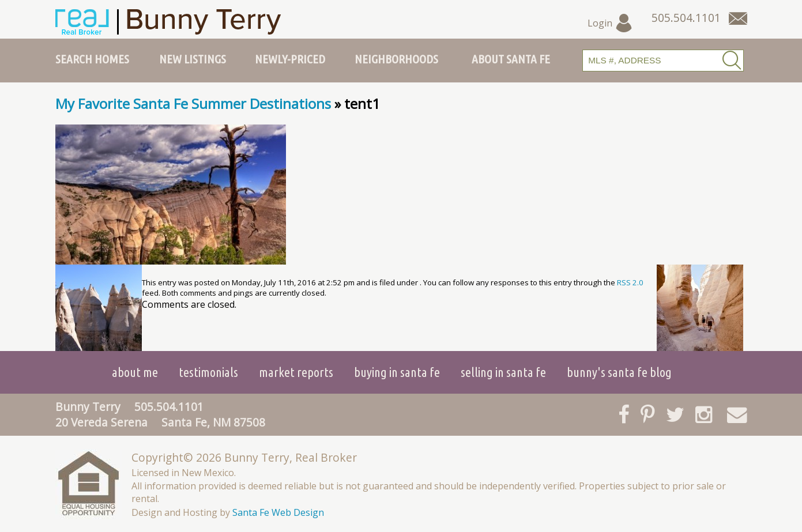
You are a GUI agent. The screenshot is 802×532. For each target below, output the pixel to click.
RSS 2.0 (630, 282)
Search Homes (92, 59)
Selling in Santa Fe (503, 372)
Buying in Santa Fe (397, 372)
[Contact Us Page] (738, 18)
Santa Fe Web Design (278, 512)
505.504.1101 (169, 407)
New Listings (193, 59)
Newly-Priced (290, 59)
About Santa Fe (511, 59)
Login (610, 23)
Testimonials (208, 372)
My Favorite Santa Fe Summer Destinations (193, 103)
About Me (135, 372)
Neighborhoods (396, 59)
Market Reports (296, 372)
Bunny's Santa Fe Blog (619, 372)
